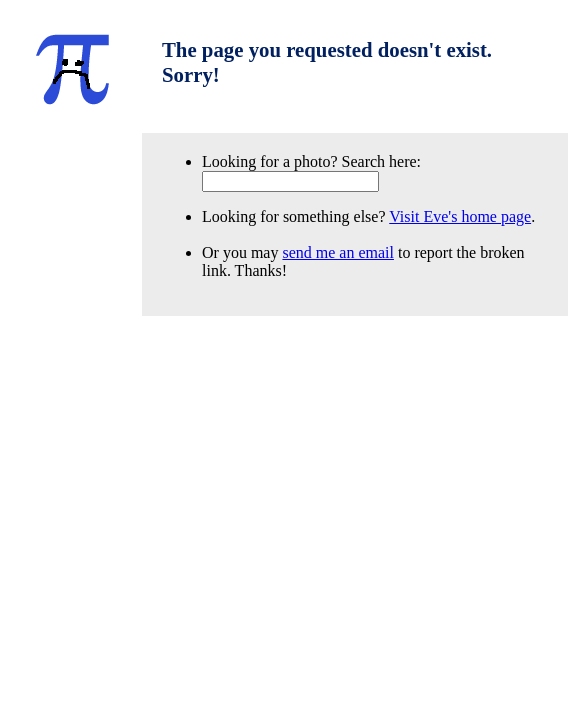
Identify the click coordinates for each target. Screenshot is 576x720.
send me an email (338, 252)
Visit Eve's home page (460, 216)
